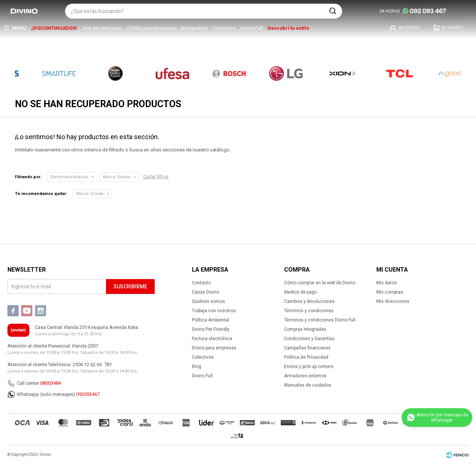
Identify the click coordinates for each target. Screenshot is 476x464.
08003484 (51, 383)
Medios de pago (300, 292)
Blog (197, 367)
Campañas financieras (307, 348)
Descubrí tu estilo (288, 28)
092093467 (88, 394)
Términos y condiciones (309, 311)
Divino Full (252, 28)
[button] (333, 11)
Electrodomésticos (69, 177)
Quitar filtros (156, 177)
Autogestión (194, 28)
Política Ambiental (210, 320)
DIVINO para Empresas (151, 28)
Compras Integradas (305, 329)
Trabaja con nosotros (214, 311)
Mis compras (390, 292)
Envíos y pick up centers (309, 367)
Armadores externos (305, 376)
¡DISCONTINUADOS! (54, 28)
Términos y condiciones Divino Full (320, 320)
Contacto (201, 283)
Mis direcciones (393, 301)
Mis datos (387, 283)
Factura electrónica (212, 339)
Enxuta (117, 177)
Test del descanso (102, 28)
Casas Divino (205, 292)
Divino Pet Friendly (211, 329)
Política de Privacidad (306, 357)
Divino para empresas (214, 348)
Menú (19, 28)
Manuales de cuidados (308, 385)
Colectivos (224, 28)
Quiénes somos (208, 301)
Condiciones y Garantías (309, 339)
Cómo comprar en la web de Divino (320, 283)
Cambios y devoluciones (309, 301)
